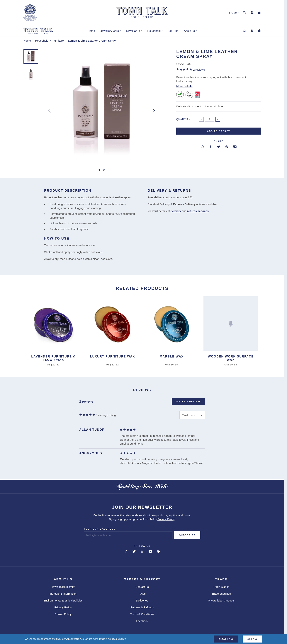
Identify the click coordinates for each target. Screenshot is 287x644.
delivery (176, 211)
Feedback (142, 621)
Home (91, 31)
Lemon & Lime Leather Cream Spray (92, 41)
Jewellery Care (110, 31)
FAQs (142, 594)
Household (154, 31)
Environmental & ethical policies (63, 600)
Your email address (100, 529)
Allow (252, 639)
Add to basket (218, 131)
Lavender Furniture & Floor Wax (53, 358)
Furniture (58, 41)
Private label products (221, 600)
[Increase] (218, 119)
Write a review (188, 402)
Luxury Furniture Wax (113, 356)
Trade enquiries (221, 594)
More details (184, 86)
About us (189, 31)
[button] (31, 57)
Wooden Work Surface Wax (231, 358)
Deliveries (142, 600)
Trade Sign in (221, 587)
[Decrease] (201, 119)
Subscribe (187, 535)
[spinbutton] (210, 119)
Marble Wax (172, 356)
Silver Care (133, 31)
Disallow (226, 639)
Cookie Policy (63, 614)
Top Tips (173, 31)
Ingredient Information (63, 594)
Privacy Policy (166, 519)
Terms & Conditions (142, 614)
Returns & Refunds (142, 607)
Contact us (142, 587)
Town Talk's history (63, 587)
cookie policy (119, 639)
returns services (198, 211)
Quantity (183, 119)
